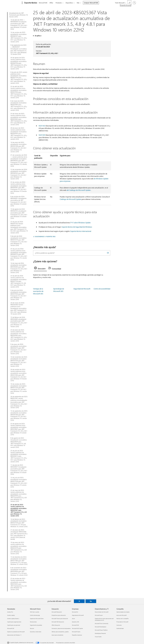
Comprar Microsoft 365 (91, 3)
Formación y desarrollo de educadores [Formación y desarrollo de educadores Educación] (61, 628)
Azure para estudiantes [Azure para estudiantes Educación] (57, 635)
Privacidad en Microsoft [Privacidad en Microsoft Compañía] (122, 622)
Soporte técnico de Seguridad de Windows (77, 227)
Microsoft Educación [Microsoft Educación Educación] (57, 612)
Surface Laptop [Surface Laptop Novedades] (11, 615)
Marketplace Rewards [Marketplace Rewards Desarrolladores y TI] (100, 633)
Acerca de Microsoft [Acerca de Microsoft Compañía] (121, 615)
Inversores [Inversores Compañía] (119, 625)
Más (78, 3)
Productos (59, 3)
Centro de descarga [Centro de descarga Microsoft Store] (35, 615)
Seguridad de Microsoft (82, 289)
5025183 (42, 126)
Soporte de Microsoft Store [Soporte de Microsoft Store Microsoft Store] (37, 619)
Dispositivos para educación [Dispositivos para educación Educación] (59, 615)
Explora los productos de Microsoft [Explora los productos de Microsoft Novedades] (16, 632)
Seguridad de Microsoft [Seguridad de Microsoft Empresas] (78, 615)
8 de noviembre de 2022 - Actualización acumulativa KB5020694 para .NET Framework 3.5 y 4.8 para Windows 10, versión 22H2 (19, 571)
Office (51, 3)
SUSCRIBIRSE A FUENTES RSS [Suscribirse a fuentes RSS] (45, 236)
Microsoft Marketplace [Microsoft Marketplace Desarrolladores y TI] (101, 627)
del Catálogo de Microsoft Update (79, 190)
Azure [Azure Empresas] (73, 619)
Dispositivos (69, 3)
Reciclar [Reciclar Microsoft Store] (32, 628)
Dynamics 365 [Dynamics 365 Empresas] (75, 622)
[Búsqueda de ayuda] (129, 3)
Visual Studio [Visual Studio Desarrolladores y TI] (98, 637)
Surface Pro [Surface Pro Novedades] (10, 612)
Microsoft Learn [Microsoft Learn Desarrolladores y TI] (99, 615)
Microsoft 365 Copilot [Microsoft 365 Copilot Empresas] (77, 628)
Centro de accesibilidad (102, 289)
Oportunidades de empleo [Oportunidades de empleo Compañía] (123, 612)
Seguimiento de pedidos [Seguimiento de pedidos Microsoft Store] (36, 625)
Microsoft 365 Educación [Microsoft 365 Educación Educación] (58, 622)
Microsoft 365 (43, 3)
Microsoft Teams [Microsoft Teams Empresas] (76, 632)
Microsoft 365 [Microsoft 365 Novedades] (11, 628)
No (91, 601)
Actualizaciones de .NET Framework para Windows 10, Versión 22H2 (19, 15)
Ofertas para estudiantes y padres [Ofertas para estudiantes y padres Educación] (60, 632)
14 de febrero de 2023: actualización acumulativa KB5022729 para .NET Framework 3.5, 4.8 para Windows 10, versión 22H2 (19, 523)
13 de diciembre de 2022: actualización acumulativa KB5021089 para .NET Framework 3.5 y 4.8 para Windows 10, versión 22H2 (19, 561)
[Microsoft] (14, 3)
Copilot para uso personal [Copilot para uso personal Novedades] (14, 625)
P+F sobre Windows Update (81, 223)
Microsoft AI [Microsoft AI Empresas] (75, 612)
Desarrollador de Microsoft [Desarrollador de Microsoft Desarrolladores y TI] (102, 612)
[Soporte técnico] (30, 3)
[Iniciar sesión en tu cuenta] (134, 3)
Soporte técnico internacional (81, 231)
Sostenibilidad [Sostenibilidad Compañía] (120, 628)
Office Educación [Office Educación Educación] (56, 625)
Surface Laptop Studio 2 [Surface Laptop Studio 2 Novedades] (13, 619)
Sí (79, 601)
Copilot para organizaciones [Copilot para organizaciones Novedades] (14, 622)
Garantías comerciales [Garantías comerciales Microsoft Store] (36, 632)
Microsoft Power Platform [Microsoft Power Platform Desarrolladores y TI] (101, 630)
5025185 (42, 135)
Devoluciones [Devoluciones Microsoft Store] (33, 622)
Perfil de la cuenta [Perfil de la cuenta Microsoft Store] (35, 612)
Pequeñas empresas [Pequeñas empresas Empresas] (77, 635)
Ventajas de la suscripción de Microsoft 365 (38, 291)
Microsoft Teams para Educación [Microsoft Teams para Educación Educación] (60, 619)
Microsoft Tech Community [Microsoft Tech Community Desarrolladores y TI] (102, 623)
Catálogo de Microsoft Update (70, 199)
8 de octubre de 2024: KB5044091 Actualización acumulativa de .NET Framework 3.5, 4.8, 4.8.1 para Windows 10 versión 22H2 (19, 201)
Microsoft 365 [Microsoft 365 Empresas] (75, 625)
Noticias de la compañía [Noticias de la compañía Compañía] (123, 619)
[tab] (40, 268)
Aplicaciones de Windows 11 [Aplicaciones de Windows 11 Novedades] (14, 635)
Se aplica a (38, 36)
